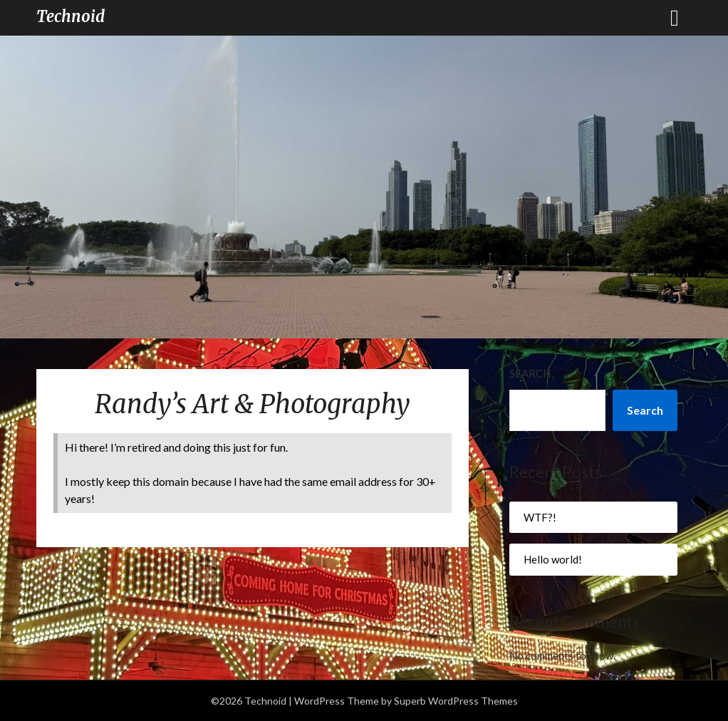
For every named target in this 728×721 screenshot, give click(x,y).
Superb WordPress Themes (456, 701)
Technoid (71, 16)
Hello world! (553, 559)
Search (530, 373)
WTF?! (540, 517)
